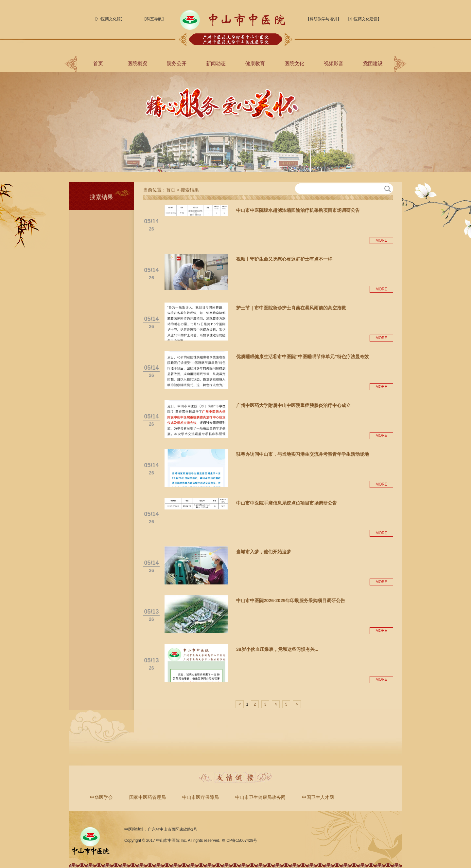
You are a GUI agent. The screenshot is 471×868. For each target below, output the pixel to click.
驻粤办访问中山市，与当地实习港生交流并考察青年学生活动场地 (303, 454)
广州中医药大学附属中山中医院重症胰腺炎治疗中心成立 (293, 405)
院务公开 (177, 63)
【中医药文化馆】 (109, 19)
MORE (381, 240)
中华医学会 (101, 797)
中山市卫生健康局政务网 (260, 797)
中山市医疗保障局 (201, 797)
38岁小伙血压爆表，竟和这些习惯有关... (277, 649)
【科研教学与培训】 (323, 19)
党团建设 (373, 63)
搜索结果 (190, 190)
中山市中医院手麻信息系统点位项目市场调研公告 (287, 503)
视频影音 (334, 63)
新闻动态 (216, 63)
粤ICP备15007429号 (239, 840)
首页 (98, 63)
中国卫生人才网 (318, 797)
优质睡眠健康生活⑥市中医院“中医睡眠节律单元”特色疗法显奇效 (303, 357)
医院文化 (294, 63)
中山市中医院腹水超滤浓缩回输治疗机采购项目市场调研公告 (298, 210)
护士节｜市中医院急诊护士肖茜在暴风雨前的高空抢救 (291, 308)
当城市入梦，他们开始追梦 (264, 552)
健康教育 (255, 63)
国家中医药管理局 (148, 797)
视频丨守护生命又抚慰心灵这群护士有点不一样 (284, 259)
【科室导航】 (154, 19)
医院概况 (137, 63)
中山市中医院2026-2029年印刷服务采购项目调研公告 (291, 600)
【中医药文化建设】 (364, 19)
